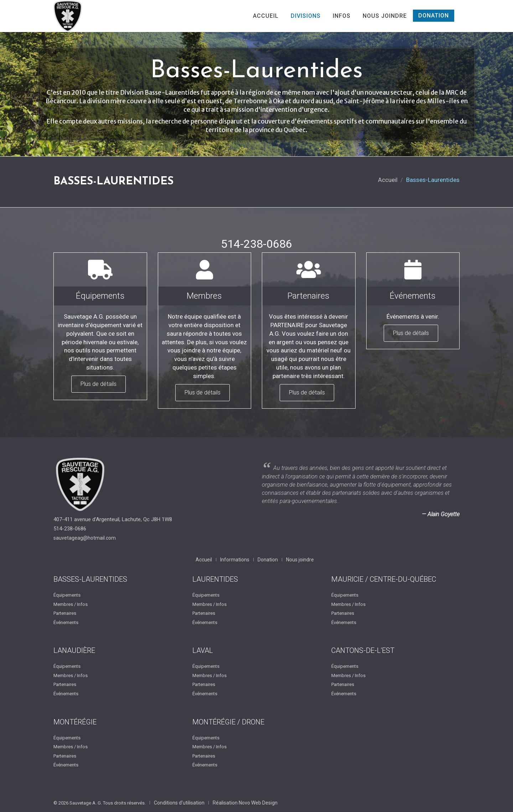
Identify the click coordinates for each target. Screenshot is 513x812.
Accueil (266, 16)
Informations (235, 560)
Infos (342, 16)
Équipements (67, 595)
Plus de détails (99, 384)
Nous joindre (385, 16)
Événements (66, 622)
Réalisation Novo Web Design (245, 803)
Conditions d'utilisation (179, 803)
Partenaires (65, 613)
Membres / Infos (71, 604)
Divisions (306, 16)
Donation (434, 15)
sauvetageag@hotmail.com (85, 538)
